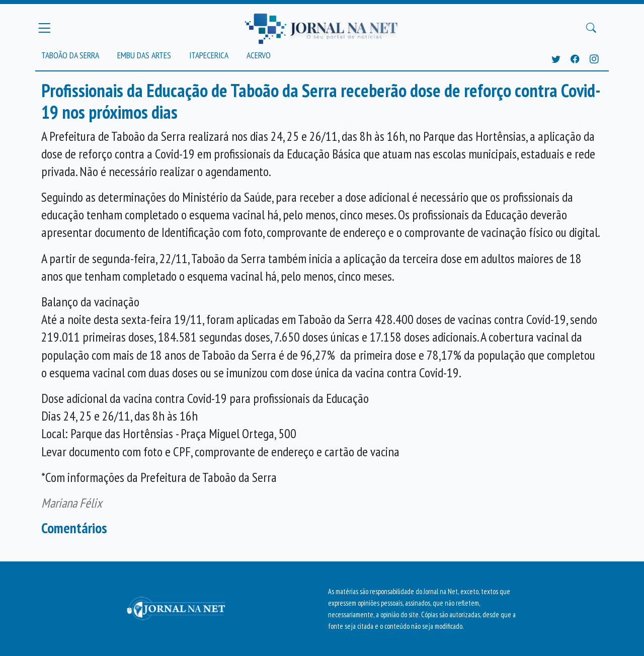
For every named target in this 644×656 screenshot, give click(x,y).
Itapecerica (209, 55)
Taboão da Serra (70, 55)
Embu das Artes (144, 55)
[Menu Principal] (44, 28)
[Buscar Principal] (591, 28)
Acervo (259, 55)
